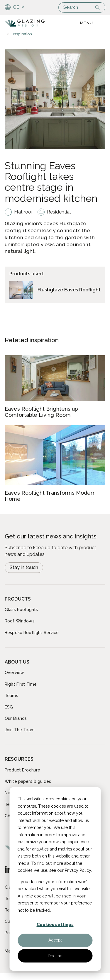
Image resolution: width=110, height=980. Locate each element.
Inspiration (22, 34)
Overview (14, 673)
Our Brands (16, 718)
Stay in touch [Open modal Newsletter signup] (24, 567)
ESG (9, 707)
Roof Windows (20, 621)
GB (12, 7)
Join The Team (20, 730)
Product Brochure (22, 770)
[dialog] (55, 879)
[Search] (100, 7)
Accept (55, 940)
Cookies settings (55, 925)
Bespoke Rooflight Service (32, 633)
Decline (55, 956)
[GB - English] (8, 869)
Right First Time (21, 684)
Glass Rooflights (21, 610)
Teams (11, 696)
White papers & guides (28, 781)
